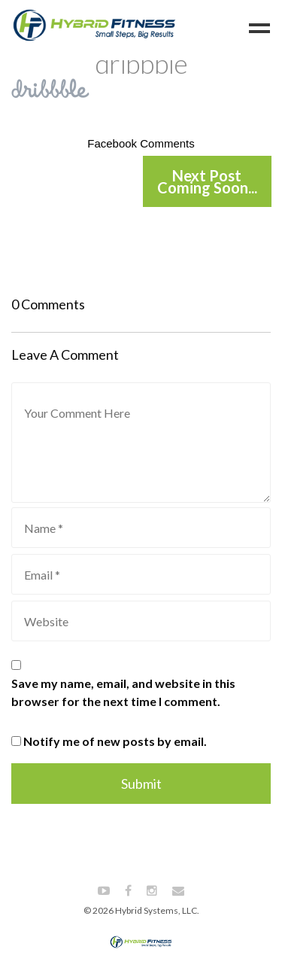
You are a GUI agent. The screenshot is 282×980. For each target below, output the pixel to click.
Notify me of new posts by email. (115, 741)
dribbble (141, 63)
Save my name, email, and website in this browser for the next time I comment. (123, 692)
